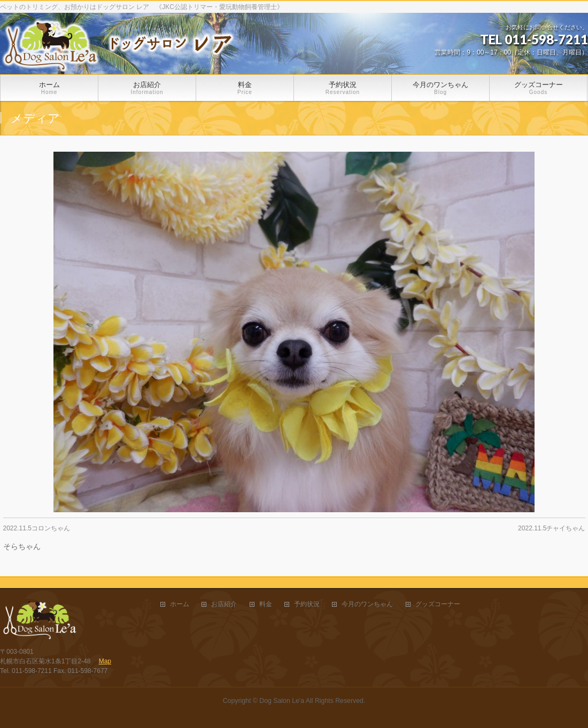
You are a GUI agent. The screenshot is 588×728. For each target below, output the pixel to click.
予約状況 (307, 604)
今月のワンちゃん (367, 604)
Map (105, 661)
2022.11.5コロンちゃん (37, 528)
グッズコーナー (438, 604)
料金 (266, 604)
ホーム (180, 604)
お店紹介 (224, 604)
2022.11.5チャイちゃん (551, 528)
